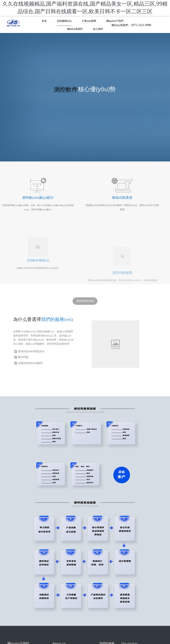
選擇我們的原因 (85, 301)
